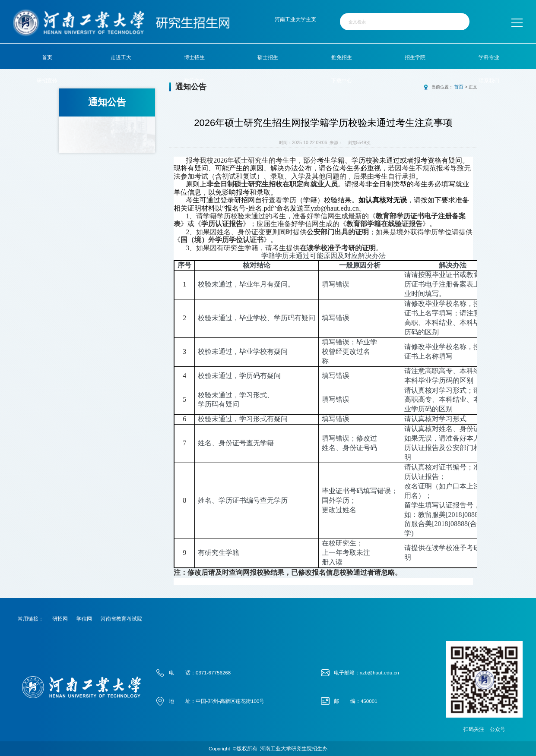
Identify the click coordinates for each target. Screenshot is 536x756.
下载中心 (342, 80)
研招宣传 (47, 80)
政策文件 (194, 80)
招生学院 (415, 57)
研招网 (60, 618)
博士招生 (194, 57)
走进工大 (121, 57)
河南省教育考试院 (121, 618)
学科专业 (489, 57)
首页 (47, 57)
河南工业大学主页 (295, 19)
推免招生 (342, 57)
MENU (516, 23)
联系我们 (489, 80)
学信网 (84, 618)
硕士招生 (268, 57)
